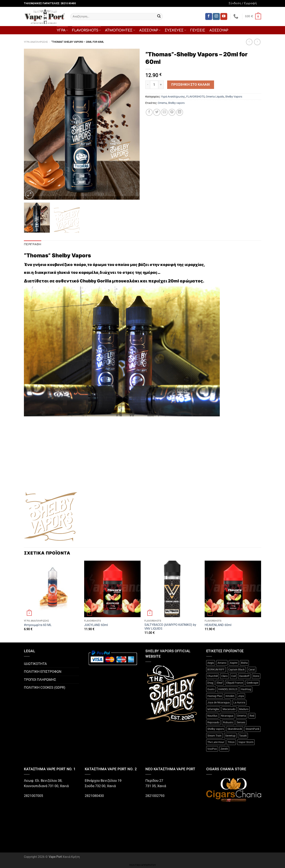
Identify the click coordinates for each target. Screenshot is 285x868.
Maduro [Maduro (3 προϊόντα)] (244, 709)
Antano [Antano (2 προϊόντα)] (222, 663)
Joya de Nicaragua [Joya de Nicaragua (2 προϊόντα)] (219, 702)
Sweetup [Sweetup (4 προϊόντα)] (230, 736)
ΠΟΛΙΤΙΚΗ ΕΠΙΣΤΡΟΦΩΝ (43, 672)
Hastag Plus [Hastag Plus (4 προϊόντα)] (215, 696)
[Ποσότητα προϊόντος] (154, 85)
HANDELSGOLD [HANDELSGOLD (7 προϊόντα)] (228, 689)
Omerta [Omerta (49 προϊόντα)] (241, 716)
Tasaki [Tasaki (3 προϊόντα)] (243, 736)
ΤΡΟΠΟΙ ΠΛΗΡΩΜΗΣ (40, 680)
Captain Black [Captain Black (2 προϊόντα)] (236, 669)
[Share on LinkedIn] (180, 112)
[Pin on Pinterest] (172, 112)
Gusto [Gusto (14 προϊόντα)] (211, 689)
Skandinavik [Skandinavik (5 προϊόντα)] (235, 729)
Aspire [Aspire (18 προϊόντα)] (234, 663)
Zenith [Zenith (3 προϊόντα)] (224, 749)
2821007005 (33, 796)
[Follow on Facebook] (209, 17)
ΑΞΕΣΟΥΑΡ (150, 30)
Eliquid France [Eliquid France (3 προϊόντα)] (235, 683)
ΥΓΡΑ (62, 30)
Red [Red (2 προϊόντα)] (252, 716)
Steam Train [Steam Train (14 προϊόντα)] (214, 736)
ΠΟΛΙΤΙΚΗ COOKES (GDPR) (45, 688)
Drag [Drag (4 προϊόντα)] (210, 683)
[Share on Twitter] (157, 112)
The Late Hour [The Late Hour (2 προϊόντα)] (216, 742)
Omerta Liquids (215, 97)
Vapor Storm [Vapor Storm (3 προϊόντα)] (246, 742)
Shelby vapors (176, 103)
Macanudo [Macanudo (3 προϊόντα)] (229, 709)
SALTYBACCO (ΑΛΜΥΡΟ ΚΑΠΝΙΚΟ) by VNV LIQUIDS (170, 627)
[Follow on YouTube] (224, 17)
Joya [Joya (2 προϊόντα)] (241, 696)
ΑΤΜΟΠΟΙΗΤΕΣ (120, 30)
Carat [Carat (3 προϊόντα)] (252, 669)
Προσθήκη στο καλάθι (191, 85)
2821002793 (155, 796)
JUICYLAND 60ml (96, 625)
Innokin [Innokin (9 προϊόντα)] (230, 696)
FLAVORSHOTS (86, 30)
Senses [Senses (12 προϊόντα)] (241, 722)
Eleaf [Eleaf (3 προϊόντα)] (220, 683)
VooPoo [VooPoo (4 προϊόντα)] (212, 749)
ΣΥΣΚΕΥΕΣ (175, 30)
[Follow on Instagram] (216, 17)
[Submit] (159, 17)
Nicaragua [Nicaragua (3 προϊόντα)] (227, 716)
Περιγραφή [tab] (33, 244)
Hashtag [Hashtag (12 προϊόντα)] (246, 689)
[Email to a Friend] (164, 112)
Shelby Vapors (234, 97)
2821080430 (95, 796)
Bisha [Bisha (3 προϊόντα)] (244, 663)
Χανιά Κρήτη (71, 857)
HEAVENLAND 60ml (218, 625)
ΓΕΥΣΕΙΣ (198, 30)
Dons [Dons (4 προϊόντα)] (256, 676)
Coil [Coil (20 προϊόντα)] (233, 676)
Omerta (162, 103)
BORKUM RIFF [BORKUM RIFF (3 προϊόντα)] (216, 669)
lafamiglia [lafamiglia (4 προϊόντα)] (213, 709)
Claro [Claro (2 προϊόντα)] (224, 676)
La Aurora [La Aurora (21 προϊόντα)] (239, 702)
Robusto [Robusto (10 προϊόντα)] (228, 722)
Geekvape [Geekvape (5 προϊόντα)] (252, 683)
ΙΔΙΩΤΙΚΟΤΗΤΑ (35, 664)
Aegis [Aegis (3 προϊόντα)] (211, 663)
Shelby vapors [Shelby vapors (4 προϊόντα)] (216, 729)
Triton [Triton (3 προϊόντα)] (231, 742)
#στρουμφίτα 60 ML (38, 625)
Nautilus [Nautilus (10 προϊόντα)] (212, 716)
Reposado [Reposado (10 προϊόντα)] (213, 722)
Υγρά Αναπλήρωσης (36, 42)
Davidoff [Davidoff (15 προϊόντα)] (244, 676)
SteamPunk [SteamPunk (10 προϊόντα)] (252, 729)
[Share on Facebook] (149, 112)
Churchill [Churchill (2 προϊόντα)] (213, 676)
